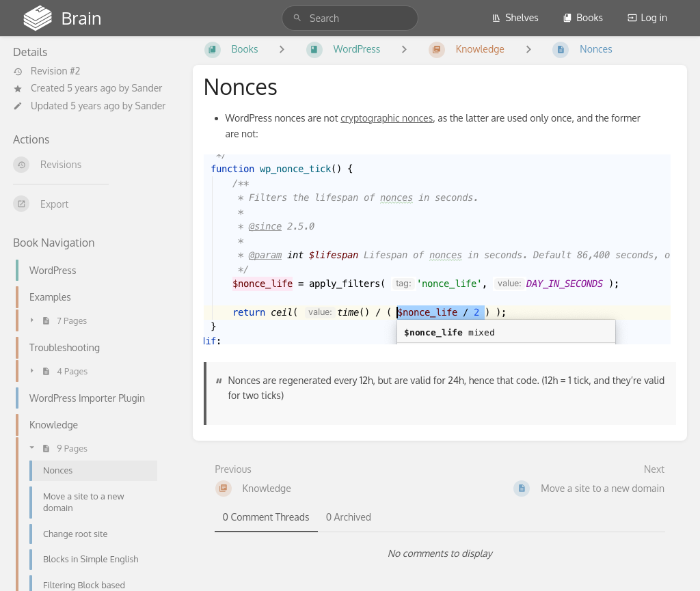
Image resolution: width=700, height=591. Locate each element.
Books (583, 17)
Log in (647, 17)
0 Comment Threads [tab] (266, 517)
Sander (147, 88)
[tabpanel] (440, 553)
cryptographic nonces (387, 118)
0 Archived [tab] (349, 517)
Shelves (515, 17)
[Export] (92, 204)
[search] (350, 18)
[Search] (297, 18)
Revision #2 (46, 71)
